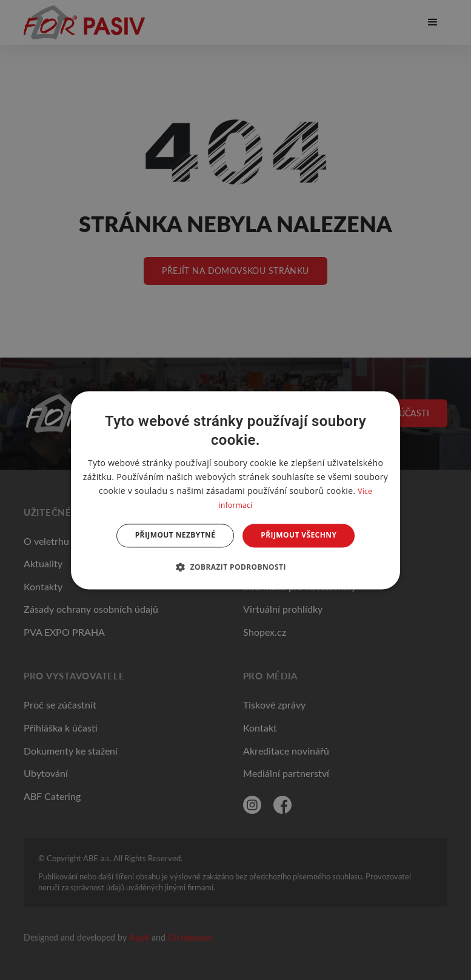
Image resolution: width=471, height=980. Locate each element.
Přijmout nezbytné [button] (175, 535)
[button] (235, 567)
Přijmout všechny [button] (299, 535)
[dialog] (236, 490)
